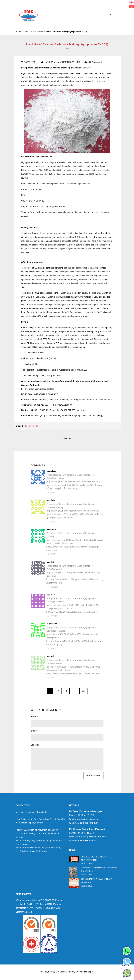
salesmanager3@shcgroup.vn (90, 837)
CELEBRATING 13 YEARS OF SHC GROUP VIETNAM (96, 858)
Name (34, 717)
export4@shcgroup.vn (87, 819)
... (74, 691)
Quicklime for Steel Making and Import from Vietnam (99, 869)
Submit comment (93, 775)
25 (83, 691)
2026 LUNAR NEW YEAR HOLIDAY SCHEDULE (96, 881)
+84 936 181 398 (85, 815)
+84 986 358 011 (85, 833)
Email (34, 731)
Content (35, 745)
